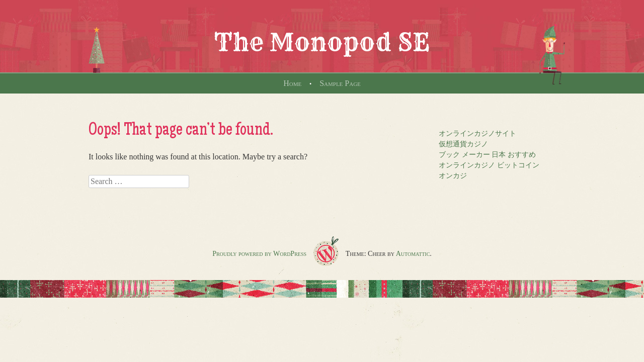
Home (292, 83)
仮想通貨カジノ (463, 144)
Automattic (413, 254)
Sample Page (340, 83)
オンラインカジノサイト (477, 133)
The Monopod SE (322, 42)
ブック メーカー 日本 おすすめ (487, 155)
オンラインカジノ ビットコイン (489, 165)
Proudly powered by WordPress (259, 254)
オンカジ (453, 176)
